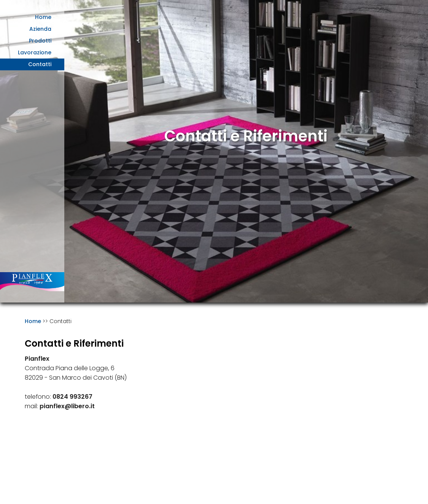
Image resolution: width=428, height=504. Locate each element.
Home (43, 17)
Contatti (40, 64)
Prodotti (40, 41)
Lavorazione (35, 52)
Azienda (40, 29)
